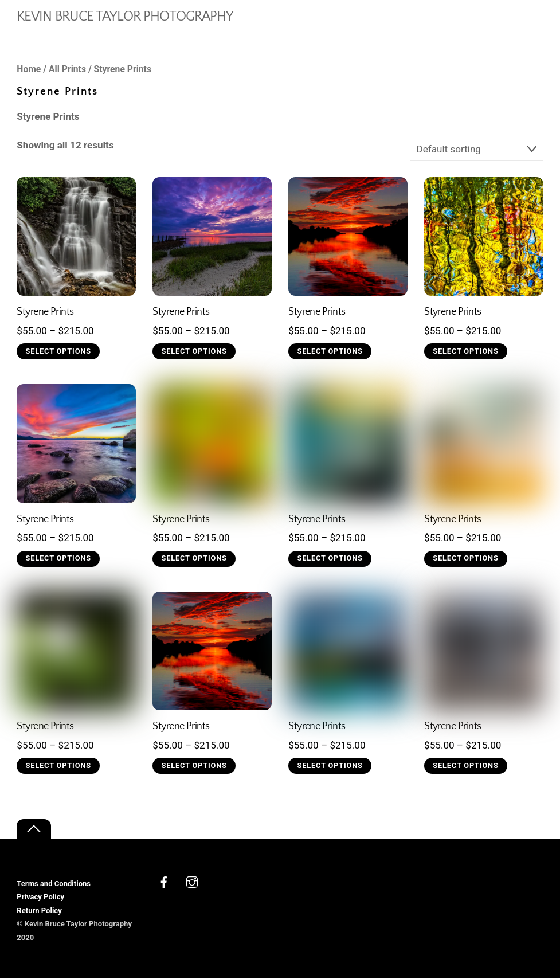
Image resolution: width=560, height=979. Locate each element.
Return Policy (39, 911)
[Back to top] (34, 829)
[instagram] (192, 881)
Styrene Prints (45, 312)
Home (29, 69)
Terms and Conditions (54, 884)
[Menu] (526, 15)
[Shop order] (477, 149)
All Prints (67, 69)
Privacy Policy (40, 897)
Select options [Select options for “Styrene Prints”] (58, 351)
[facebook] (164, 881)
